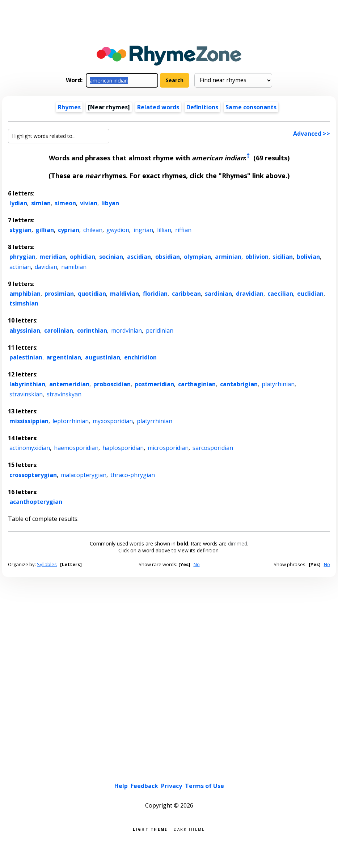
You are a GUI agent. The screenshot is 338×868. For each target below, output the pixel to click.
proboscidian (112, 384)
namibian (74, 267)
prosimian (59, 294)
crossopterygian (33, 475)
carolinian (59, 330)
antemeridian (69, 384)
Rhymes (69, 107)
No (197, 564)
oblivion (257, 257)
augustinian (103, 357)
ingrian (143, 230)
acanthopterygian (36, 502)
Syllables (47, 564)
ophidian (83, 257)
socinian (111, 257)
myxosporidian (113, 421)
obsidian (168, 257)
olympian (197, 257)
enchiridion (140, 357)
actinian (20, 267)
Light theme (150, 829)
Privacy (172, 786)
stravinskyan (64, 394)
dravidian (250, 294)
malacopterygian (84, 475)
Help (121, 786)
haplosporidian (123, 448)
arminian (228, 257)
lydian (18, 203)
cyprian (69, 230)
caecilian (280, 294)
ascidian (139, 257)
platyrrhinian (155, 421)
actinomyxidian (30, 448)
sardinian (218, 294)
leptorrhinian (71, 421)
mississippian (29, 421)
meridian (53, 257)
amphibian (25, 294)
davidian (46, 267)
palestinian (26, 357)
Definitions (202, 107)
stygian (20, 230)
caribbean (186, 294)
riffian (183, 230)
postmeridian (154, 384)
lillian (164, 230)
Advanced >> (312, 134)
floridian (155, 294)
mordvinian (126, 330)
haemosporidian (76, 448)
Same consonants (251, 107)
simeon (65, 203)
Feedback (144, 786)
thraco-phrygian (133, 475)
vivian (89, 203)
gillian (45, 230)
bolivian (308, 257)
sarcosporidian (213, 448)
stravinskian (26, 394)
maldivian (124, 294)
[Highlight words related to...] (59, 136)
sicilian (283, 257)
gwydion (118, 230)
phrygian (22, 257)
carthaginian (197, 384)
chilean (93, 230)
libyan (110, 203)
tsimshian (24, 303)
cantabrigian (239, 384)
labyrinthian (27, 384)
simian (41, 203)
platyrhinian (278, 384)
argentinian (64, 357)
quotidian (92, 294)
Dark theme (189, 829)
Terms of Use (204, 786)
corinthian (92, 330)
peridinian (160, 330)
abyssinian (25, 330)
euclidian (310, 294)
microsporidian (168, 448)
